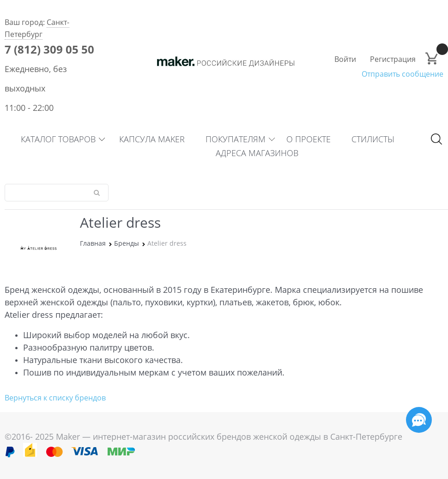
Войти (345, 59)
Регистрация (393, 59)
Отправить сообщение (403, 74)
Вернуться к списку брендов (55, 398)
